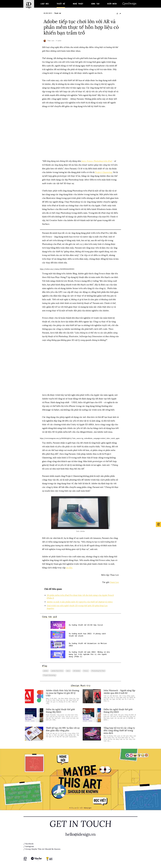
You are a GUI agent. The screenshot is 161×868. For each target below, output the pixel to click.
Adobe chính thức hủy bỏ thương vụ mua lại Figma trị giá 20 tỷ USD (63, 692)
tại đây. (69, 568)
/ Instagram (29, 846)
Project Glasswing (103, 172)
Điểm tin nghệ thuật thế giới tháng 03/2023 (118, 710)
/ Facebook (28, 843)
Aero (68, 670)
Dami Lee (114, 582)
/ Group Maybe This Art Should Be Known (42, 849)
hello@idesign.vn (80, 834)
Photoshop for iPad (98, 670)
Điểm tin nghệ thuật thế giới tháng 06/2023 (60, 710)
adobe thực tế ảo (57, 670)
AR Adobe (77, 670)
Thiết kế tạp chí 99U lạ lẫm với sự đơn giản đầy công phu (63, 729)
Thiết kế (58, 13)
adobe (46, 670)
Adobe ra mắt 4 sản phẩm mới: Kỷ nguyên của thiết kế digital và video (80, 601)
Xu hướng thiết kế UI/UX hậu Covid (86, 624)
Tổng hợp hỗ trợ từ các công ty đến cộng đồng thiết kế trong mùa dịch (119, 730)
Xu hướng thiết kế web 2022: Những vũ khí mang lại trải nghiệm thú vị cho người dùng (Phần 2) (89, 654)
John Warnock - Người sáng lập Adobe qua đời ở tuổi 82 (119, 691)
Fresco (86, 670)
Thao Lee (51, 41)
